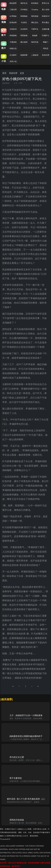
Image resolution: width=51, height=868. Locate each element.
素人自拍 (46, 10)
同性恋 (46, 49)
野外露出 (46, 23)
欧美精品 (35, 3)
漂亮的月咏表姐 (17, 820)
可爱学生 (35, 29)
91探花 (24, 23)
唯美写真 (35, 42)
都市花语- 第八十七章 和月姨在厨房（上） (26, 799)
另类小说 (13, 61)
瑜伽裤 (35, 36)
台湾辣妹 (13, 16)
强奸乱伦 (24, 3)
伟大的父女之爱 (17, 757)
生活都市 (13, 55)
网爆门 (46, 42)
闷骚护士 (46, 36)
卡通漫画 (13, 42)
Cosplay (35, 10)
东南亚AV (46, 16)
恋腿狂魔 (46, 29)
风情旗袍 (13, 36)
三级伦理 (13, 10)
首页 (4, 73)
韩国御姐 (24, 16)
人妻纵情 (35, 55)
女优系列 (24, 29)
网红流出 (35, 23)
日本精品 (24, 10)
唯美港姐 (35, 16)
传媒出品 (13, 49)
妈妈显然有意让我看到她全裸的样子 (26, 736)
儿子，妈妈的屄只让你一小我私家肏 (26, 715)
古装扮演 (13, 29)
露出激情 (24, 42)
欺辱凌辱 (13, 23)
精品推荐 (13, 3)
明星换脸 (24, 36)
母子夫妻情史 (16, 778)
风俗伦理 (46, 55)
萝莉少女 (46, 3)
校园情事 (24, 55)
